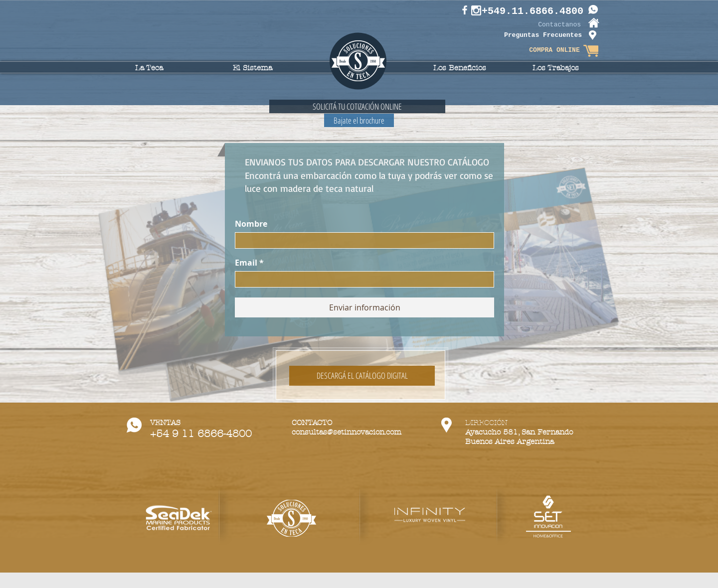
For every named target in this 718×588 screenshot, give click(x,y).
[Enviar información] (364, 307)
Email (246, 263)
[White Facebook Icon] (465, 10)
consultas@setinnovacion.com (347, 432)
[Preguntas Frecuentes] (543, 36)
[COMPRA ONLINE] (554, 51)
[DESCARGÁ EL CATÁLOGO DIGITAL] (362, 376)
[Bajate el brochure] (359, 120)
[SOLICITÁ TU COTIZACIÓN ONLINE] (357, 106)
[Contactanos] (551, 25)
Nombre (251, 224)
